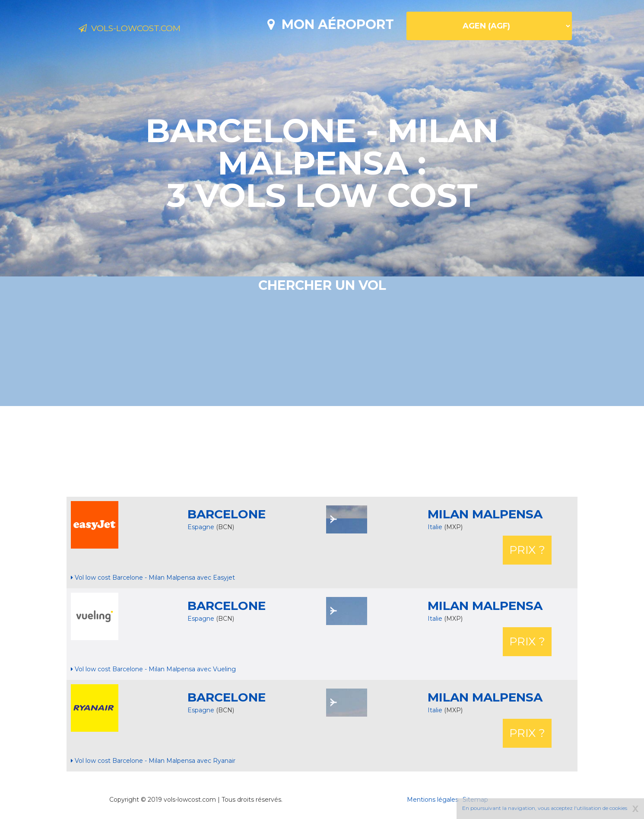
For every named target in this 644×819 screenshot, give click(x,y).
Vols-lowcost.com (147, 29)
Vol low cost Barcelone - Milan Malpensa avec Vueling (153, 669)
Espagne (201, 527)
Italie (436, 527)
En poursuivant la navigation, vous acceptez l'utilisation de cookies (545, 808)
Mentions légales (433, 800)
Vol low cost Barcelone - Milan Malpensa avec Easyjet (153, 578)
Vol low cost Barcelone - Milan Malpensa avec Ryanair (153, 761)
